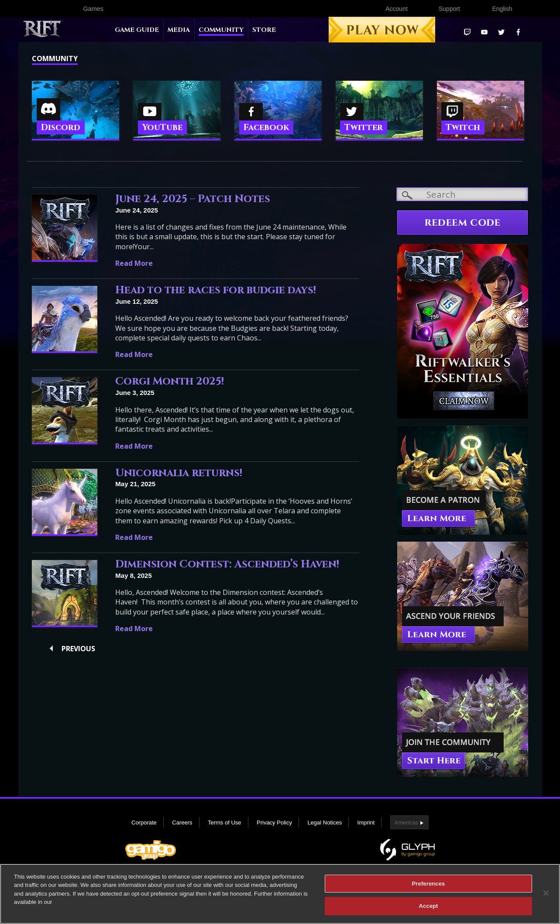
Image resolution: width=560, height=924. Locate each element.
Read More (134, 263)
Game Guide (137, 30)
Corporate (144, 823)
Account (397, 9)
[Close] (546, 896)
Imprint (366, 823)
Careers (182, 823)
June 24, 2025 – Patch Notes (193, 199)
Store (264, 30)
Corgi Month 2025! (170, 381)
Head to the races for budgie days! (216, 290)
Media (179, 30)
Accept (428, 909)
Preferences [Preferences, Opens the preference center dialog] (429, 887)
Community (221, 30)
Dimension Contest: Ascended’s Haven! (227, 564)
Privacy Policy (274, 823)
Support (449, 9)
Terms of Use (225, 823)
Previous (78, 649)
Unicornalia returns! (179, 473)
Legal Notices (325, 823)
